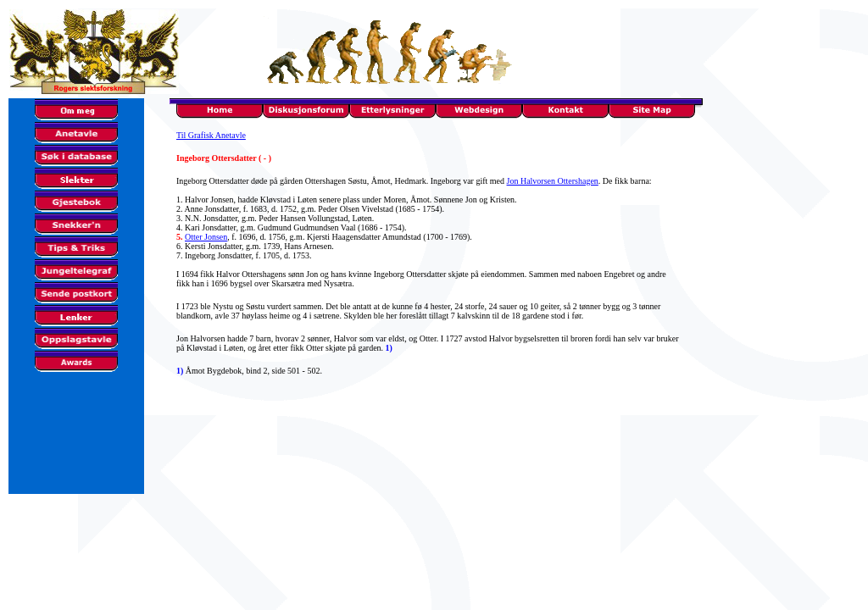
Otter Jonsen (206, 237)
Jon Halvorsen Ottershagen (553, 181)
